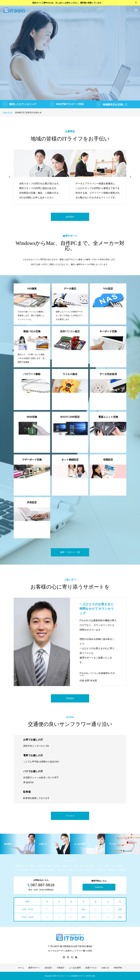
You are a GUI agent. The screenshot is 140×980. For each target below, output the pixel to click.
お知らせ (105, 968)
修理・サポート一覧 (70, 552)
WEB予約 (99, 887)
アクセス (70, 816)
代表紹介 (70, 698)
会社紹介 (70, 217)
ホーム (21, 968)
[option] (70, 57)
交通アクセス (91, 968)
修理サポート (34, 968)
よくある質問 (75, 968)
